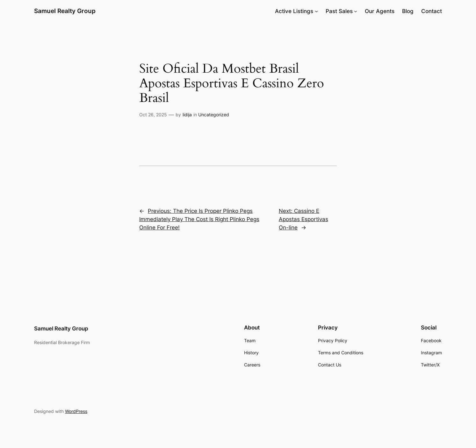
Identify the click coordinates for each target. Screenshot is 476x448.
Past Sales (339, 11)
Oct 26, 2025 (153, 115)
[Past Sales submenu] (356, 11)
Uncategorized (214, 115)
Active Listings (294, 11)
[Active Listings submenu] (316, 11)
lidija (187, 115)
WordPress (76, 411)
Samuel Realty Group (65, 11)
